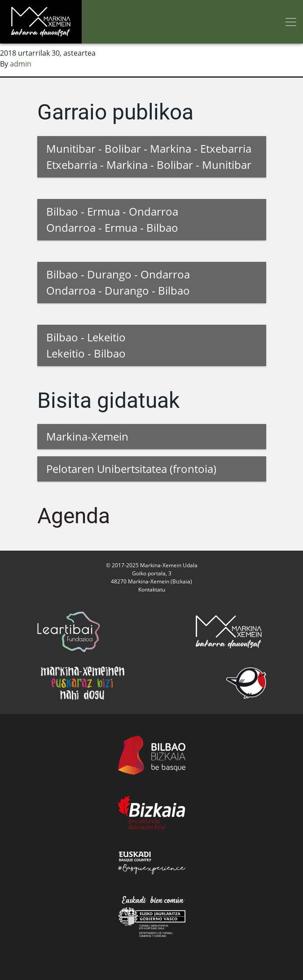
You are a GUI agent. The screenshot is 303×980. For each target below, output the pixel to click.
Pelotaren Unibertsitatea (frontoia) (131, 469)
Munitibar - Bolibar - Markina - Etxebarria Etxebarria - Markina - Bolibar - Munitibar (149, 157)
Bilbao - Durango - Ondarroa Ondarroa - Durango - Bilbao (118, 282)
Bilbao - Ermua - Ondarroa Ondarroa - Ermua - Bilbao (112, 219)
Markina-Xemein (87, 436)
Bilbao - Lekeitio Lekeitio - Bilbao (86, 345)
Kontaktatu (152, 589)
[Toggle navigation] (291, 22)
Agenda (74, 516)
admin (21, 64)
